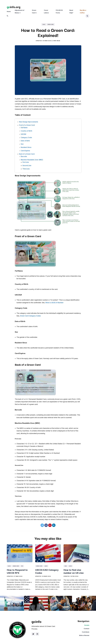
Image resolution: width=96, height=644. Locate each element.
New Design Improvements (29, 122)
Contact (87, 628)
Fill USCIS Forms (59, 11)
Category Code (26, 138)
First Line (26, 162)
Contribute (86, 632)
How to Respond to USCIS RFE (17, 571)
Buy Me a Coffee (83, 11)
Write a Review (84, 635)
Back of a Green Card (27, 154)
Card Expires (25, 151)
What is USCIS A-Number (54, 303)
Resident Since (26, 147)
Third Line (26, 169)
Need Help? (71, 11)
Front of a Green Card (27, 125)
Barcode (24, 156)
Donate (87, 625)
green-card (51, 24)
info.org (14, 7)
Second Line (27, 166)
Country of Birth (26, 131)
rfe (22, 566)
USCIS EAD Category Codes (47, 571)
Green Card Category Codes (30, 316)
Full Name (24, 128)
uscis (44, 24)
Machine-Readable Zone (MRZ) (32, 160)
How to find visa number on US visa (74, 571)
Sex (22, 144)
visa (66, 566)
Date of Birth (25, 141)
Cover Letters (46, 11)
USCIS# (23, 134)
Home (9, 11)
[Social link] (33, 634)
